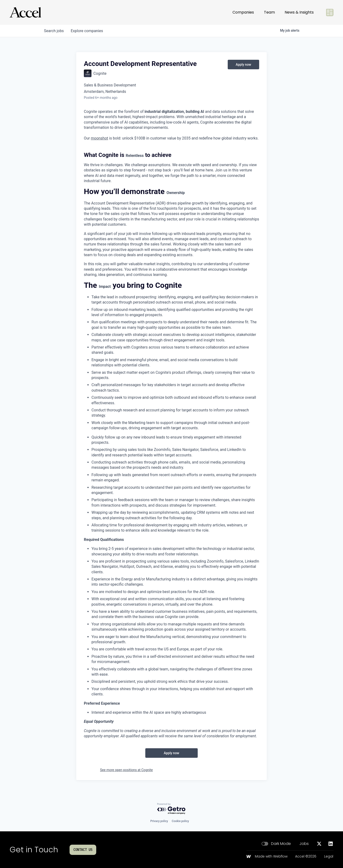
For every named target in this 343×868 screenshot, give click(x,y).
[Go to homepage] (25, 12)
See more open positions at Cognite (126, 770)
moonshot (99, 138)
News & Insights (299, 12)
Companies (243, 12)
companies (88, 31)
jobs (54, 31)
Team (269, 12)
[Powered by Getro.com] (171, 809)
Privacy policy (159, 821)
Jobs (304, 844)
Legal (329, 857)
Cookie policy (180, 821)
